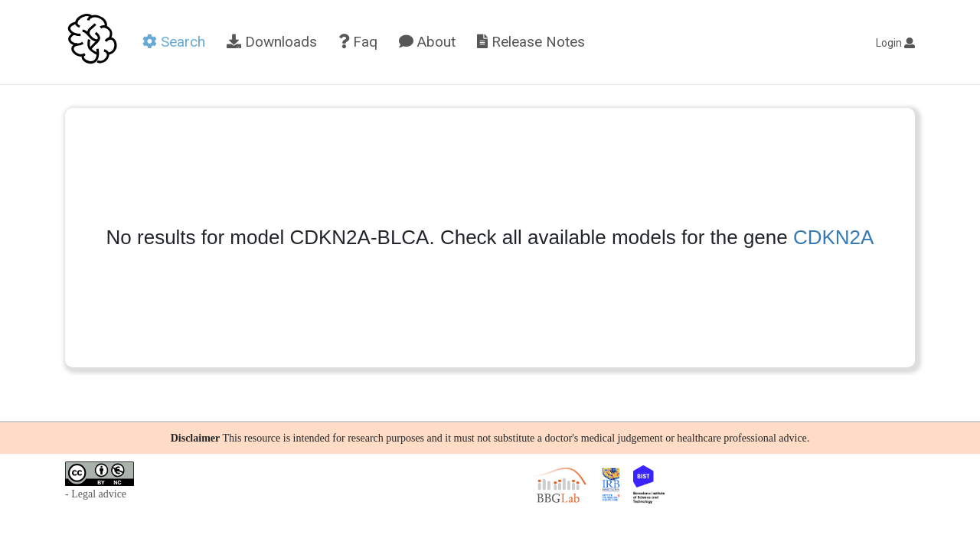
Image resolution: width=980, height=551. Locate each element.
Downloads (272, 42)
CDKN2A (833, 237)
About (427, 42)
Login (895, 43)
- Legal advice (96, 494)
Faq (358, 42)
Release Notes (531, 42)
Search (174, 42)
